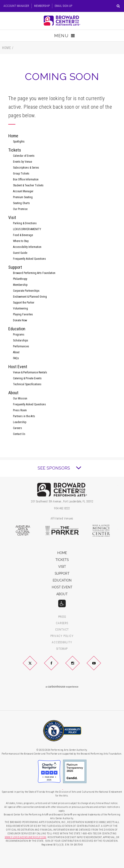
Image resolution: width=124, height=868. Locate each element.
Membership (42, 6)
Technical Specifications (27, 384)
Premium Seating (23, 197)
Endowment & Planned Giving (30, 297)
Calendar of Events (24, 156)
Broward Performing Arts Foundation (34, 273)
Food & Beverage (23, 235)
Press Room (20, 410)
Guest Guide (20, 253)
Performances (21, 346)
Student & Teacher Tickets (28, 185)
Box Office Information (26, 179)
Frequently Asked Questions (29, 259)
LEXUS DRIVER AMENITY (27, 229)
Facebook (57, 667)
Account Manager (16, 6)
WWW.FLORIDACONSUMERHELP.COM (26, 837)
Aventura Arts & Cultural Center (23, 531)
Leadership (20, 422)
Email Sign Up (63, 6)
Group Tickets (21, 174)
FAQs (16, 358)
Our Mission (20, 398)
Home (7, 48)
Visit (12, 217)
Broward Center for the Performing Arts (62, 21)
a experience (62, 687)
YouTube (99, 667)
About (16, 352)
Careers (18, 428)
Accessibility (62, 642)
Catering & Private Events (27, 378)
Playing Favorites (23, 314)
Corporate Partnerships (26, 291)
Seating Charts (21, 203)
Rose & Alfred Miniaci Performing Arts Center (101, 531)
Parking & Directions (25, 223)
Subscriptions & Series (26, 168)
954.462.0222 (62, 508)
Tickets (15, 150)
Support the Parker (24, 303)
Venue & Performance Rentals (30, 372)
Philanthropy (20, 279)
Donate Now (20, 320)
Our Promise (20, 209)
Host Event (18, 367)
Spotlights (19, 142)
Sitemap (62, 649)
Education (17, 329)
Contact (62, 630)
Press (62, 617)
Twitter (36, 667)
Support (15, 267)
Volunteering (20, 309)
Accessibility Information (27, 247)
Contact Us (19, 434)
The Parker (62, 531)
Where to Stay (21, 241)
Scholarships (21, 340)
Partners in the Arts (24, 416)
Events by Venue (22, 162)
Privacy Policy (62, 636)
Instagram (78, 667)
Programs (19, 335)
